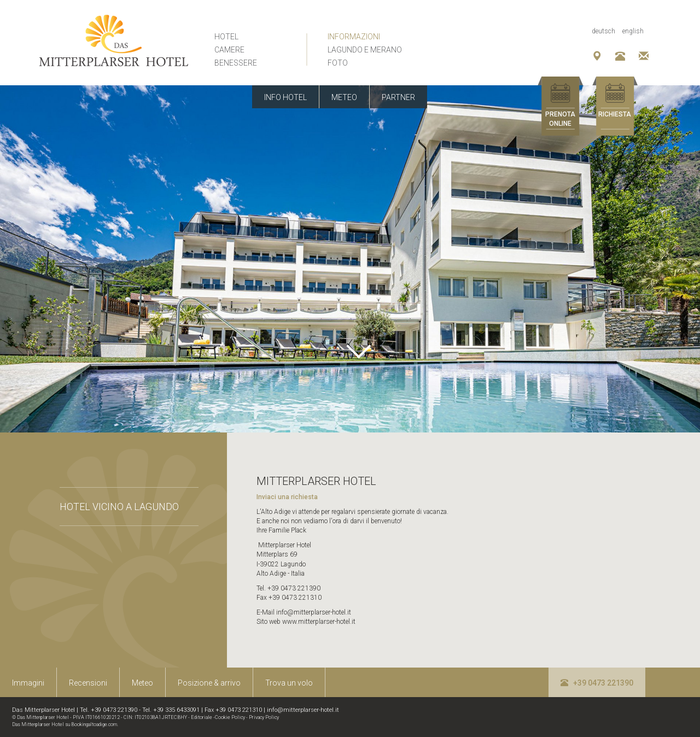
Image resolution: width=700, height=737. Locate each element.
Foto (338, 63)
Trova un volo (289, 683)
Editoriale (202, 717)
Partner (398, 97)
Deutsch (603, 31)
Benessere (236, 63)
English (633, 31)
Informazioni (354, 37)
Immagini (28, 683)
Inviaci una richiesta (287, 497)
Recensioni (88, 683)
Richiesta (615, 114)
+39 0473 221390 (597, 683)
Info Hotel (285, 97)
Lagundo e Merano (365, 50)
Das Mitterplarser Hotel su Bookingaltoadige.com (65, 724)
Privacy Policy (264, 717)
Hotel (226, 37)
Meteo (344, 97)
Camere (229, 50)
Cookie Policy (230, 717)
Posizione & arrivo (209, 683)
